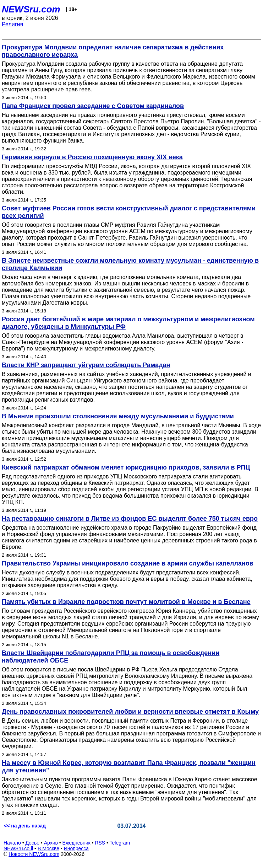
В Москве (48, 848)
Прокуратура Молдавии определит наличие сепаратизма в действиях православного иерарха (113, 51)
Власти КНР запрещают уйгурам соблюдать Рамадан (86, 365)
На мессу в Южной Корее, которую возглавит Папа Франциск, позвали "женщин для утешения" (129, 767)
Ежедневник (76, 843)
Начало (12, 843)
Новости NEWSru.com (34, 854)
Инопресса (76, 848)
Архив (51, 843)
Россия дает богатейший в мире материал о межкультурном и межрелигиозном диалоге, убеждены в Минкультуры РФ (128, 323)
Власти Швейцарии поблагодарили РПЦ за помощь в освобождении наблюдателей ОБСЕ (111, 657)
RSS (100, 843)
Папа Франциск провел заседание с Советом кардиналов (93, 106)
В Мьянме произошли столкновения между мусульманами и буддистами (118, 416)
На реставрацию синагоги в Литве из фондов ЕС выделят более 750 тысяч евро (130, 519)
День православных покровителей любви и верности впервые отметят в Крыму (130, 712)
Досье (32, 843)
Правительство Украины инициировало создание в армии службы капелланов (128, 563)
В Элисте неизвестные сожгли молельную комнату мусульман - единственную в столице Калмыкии (130, 264)
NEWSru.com (31, 9)
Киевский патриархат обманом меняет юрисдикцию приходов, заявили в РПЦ (126, 467)
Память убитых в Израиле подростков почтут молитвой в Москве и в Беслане (126, 602)
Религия (12, 24)
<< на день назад (25, 826)
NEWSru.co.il (18, 848)
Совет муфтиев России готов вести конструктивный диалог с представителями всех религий (129, 212)
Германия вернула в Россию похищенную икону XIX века (92, 157)
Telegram (120, 843)
